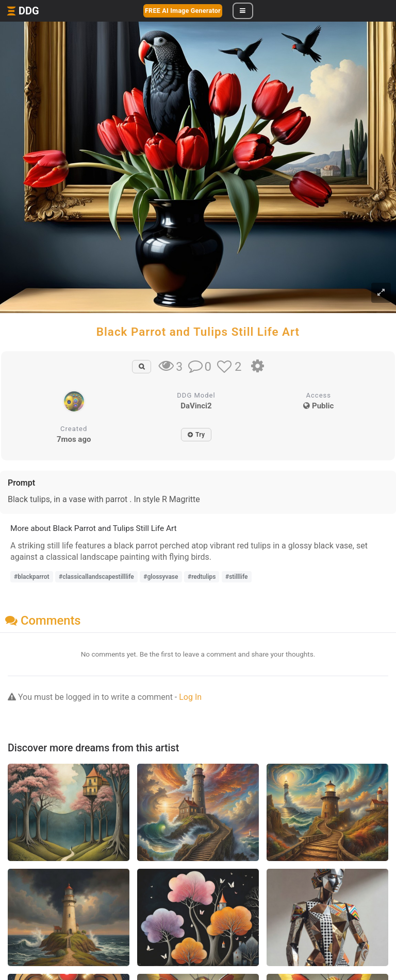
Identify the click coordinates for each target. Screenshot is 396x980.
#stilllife (237, 577)
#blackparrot (32, 577)
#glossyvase (161, 577)
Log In (190, 697)
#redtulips (202, 577)
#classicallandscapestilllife (96, 577)
